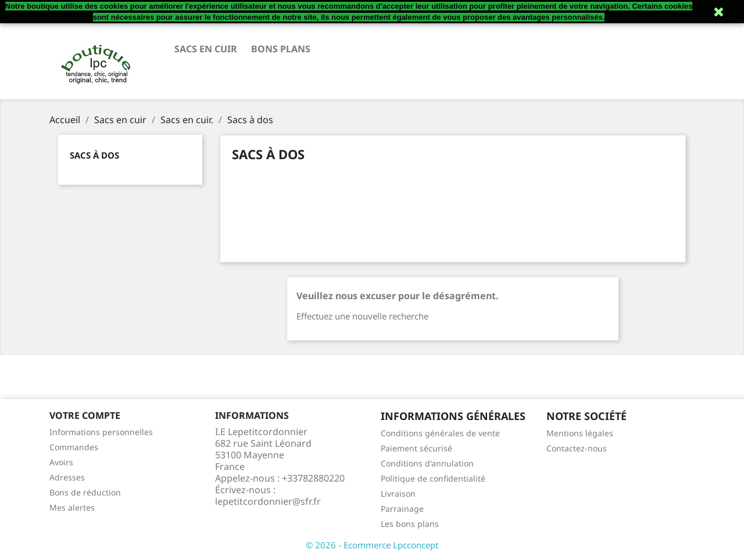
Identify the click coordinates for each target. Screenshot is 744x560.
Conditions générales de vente (440, 433)
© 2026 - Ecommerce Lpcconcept (372, 545)
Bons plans (281, 49)
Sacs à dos (94, 155)
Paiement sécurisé (416, 448)
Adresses (67, 477)
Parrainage (402, 509)
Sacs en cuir (206, 49)
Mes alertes (72, 507)
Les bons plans (410, 524)
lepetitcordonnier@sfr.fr (268, 501)
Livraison (398, 493)
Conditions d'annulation (427, 463)
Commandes (74, 447)
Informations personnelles (101, 432)
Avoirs (61, 462)
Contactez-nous (577, 448)
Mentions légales (580, 433)
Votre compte (85, 415)
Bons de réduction (85, 492)
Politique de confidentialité (433, 478)
